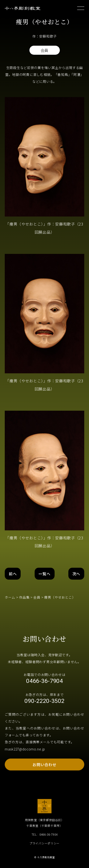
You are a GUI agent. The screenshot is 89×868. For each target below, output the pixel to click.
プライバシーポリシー (44, 843)
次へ (76, 574)
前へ (13, 574)
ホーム (10, 597)
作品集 (24, 597)
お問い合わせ (44, 764)
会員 (37, 597)
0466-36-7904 (44, 681)
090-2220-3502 (44, 701)
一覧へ (44, 574)
